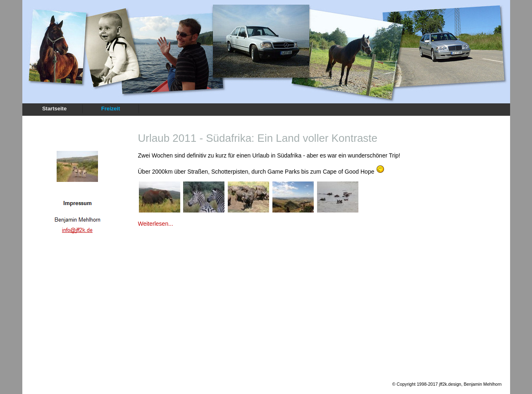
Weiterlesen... (156, 224)
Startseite (54, 109)
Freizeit (111, 109)
